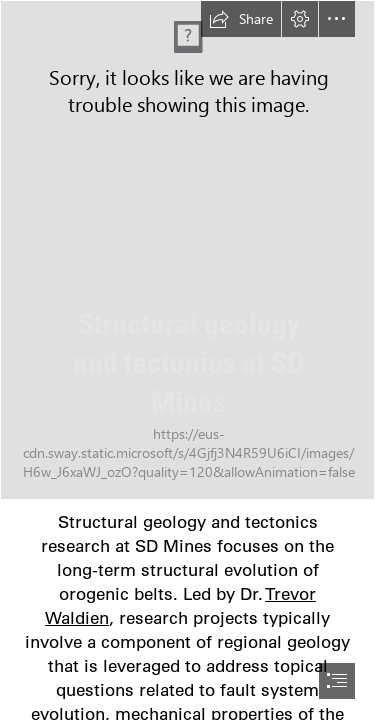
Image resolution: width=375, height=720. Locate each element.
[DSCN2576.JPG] (187, 250)
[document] (187, 360)
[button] (241, 19)
